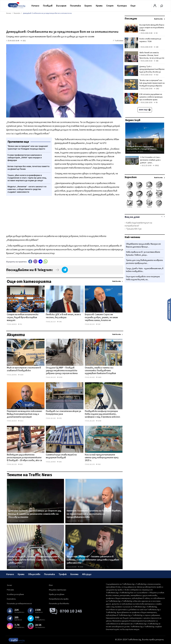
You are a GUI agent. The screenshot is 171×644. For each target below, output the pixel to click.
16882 (80, 521)
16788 (99, 421)
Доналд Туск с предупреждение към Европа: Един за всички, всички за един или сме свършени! (152, 71)
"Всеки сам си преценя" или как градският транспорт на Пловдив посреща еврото (152, 83)
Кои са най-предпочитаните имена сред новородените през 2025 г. (102, 458)
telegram (40, 261)
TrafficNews (119, 41)
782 (20, 324)
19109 (21, 375)
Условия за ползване (15, 594)
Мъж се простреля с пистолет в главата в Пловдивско (24, 369)
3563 (98, 464)
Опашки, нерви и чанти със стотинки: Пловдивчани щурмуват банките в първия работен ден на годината (100, 371)
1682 (156, 89)
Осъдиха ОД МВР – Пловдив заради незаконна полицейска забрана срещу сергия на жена (62, 371)
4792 (59, 418)
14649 (99, 377)
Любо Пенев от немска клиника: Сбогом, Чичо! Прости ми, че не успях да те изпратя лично (152, 57)
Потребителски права (59, 599)
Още (133, 6)
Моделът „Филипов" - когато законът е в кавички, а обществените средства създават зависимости (93, 560)
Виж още (145, 110)
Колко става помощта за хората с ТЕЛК (150, 40)
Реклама (10, 590)
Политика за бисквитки (59, 604)
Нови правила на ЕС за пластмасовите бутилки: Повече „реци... (143, 254)
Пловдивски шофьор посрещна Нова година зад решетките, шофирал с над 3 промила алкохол (102, 414)
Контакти (11, 599)
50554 (140, 152)
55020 (22, 567)
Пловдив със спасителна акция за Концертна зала (63, 413)
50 (156, 33)
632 (156, 75)
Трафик (63, 574)
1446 (59, 322)
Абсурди (87, 574)
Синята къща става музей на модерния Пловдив (61, 456)
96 (156, 103)
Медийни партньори (58, 590)
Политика (75, 6)
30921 (156, 166)
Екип (51, 585)
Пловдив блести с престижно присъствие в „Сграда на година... (142, 148)
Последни (131, 19)
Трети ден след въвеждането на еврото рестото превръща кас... (144, 262)
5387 (98, 324)
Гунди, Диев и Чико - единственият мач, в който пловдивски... (145, 270)
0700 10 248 (71, 611)
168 (156, 47)
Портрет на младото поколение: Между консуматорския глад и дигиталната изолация (25, 414)
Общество (34, 574)
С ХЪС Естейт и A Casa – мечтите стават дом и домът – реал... (150, 160)
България (61, 6)
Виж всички (117, 281)
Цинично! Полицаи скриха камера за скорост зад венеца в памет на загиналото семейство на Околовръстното (35, 514)
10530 (60, 377)
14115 (21, 421)
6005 (20, 464)
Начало (35, 6)
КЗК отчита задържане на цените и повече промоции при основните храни (151, 97)
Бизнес (88, 6)
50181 (22, 521)
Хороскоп (131, 177)
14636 (80, 567)
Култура (122, 6)
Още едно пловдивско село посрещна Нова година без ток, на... (143, 278)
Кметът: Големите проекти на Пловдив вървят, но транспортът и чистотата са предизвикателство (94, 514)
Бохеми (74, 574)
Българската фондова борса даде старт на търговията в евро (152, 28)
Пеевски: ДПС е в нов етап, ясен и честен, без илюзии (63, 316)
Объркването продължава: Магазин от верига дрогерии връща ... (143, 245)
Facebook (30, 261)
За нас (9, 585)
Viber (35, 261)
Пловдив (48, 6)
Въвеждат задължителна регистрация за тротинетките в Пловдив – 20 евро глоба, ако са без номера (24, 458)
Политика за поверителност (19, 604)
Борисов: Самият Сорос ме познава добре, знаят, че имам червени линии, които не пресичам (101, 318)
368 (156, 61)
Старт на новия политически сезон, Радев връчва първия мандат (23, 318)
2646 (59, 462)
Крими (99, 6)
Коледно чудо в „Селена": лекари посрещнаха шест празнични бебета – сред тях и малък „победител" (33, 560)
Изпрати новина (169, 310)
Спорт (110, 6)
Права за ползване (57, 594)
